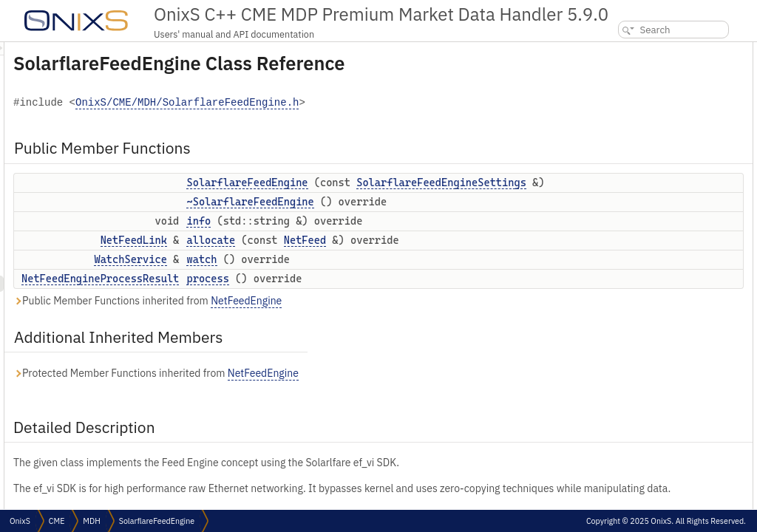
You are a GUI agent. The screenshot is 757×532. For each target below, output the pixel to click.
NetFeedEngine (431, 363)
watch (386, 321)
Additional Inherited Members (655, 164)
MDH (91, 521)
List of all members (630, 326)
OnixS (20, 521)
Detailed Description (635, 180)
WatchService (315, 321)
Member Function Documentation (659, 245)
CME (57, 521)
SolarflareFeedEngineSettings (456, 198)
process (392, 341)
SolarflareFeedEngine (432, 183)
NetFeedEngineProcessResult (285, 341)
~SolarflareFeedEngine (435, 233)
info (383, 267)
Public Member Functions (645, 50)
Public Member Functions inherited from (332, 363)
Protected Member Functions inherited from (341, 436)
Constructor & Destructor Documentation (673, 196)
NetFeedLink (319, 287)
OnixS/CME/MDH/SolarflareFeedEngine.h (372, 103)
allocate (396, 287)
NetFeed (490, 287)
